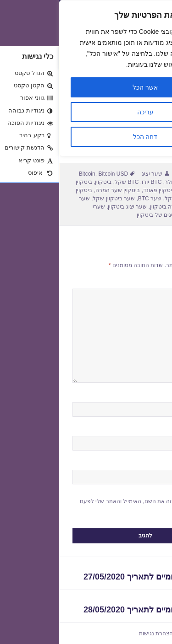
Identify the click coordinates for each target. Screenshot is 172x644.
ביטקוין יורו (132, 190)
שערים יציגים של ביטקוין (106, 215)
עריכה (86, 112)
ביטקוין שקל (120, 199)
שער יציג (93, 174)
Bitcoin (28, 174)
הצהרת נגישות (97, 633)
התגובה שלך (141, 284)
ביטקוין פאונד (100, 190)
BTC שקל (67, 182)
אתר (153, 466)
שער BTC (91, 199)
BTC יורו (92, 182)
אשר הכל (86, 87)
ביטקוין (44, 182)
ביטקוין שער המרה (59, 190)
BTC (139, 182)
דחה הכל (86, 137)
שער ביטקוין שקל (55, 199)
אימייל (149, 432)
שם (153, 398)
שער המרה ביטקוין (113, 207)
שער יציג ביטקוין (68, 207)
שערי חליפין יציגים (137, 633)
